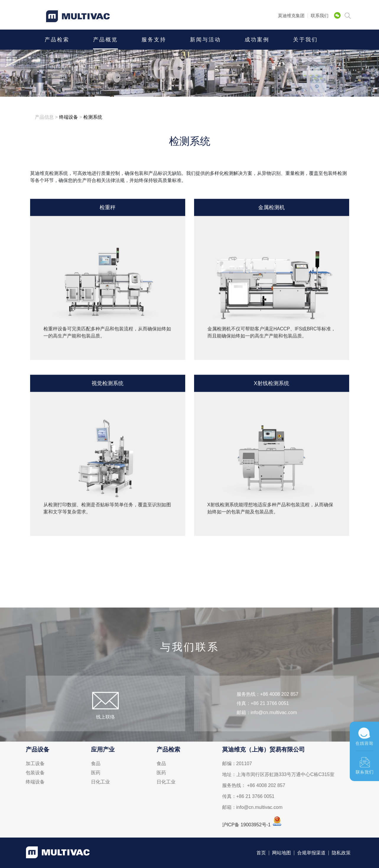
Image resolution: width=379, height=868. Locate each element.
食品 (96, 764)
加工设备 (35, 764)
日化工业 (100, 782)
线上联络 (105, 729)
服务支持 (154, 40)
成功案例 (257, 40)
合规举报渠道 (311, 853)
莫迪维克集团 (291, 16)
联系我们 (320, 16)
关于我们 (305, 40)
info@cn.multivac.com (274, 725)
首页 (261, 853)
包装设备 (35, 773)
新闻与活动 (205, 40)
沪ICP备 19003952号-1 (247, 825)
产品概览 (105, 40)
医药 (96, 773)
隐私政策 (341, 853)
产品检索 (57, 40)
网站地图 (282, 853)
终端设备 (35, 782)
